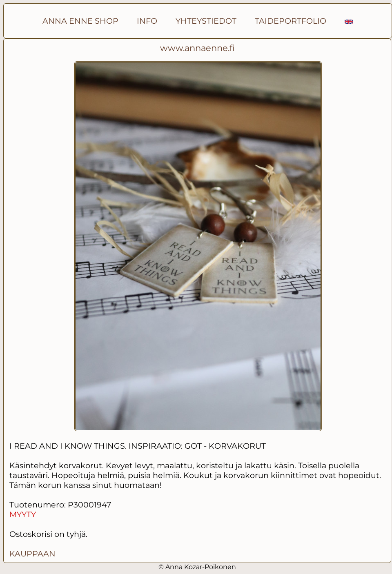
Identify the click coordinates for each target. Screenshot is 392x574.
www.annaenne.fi (197, 48)
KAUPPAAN (32, 554)
